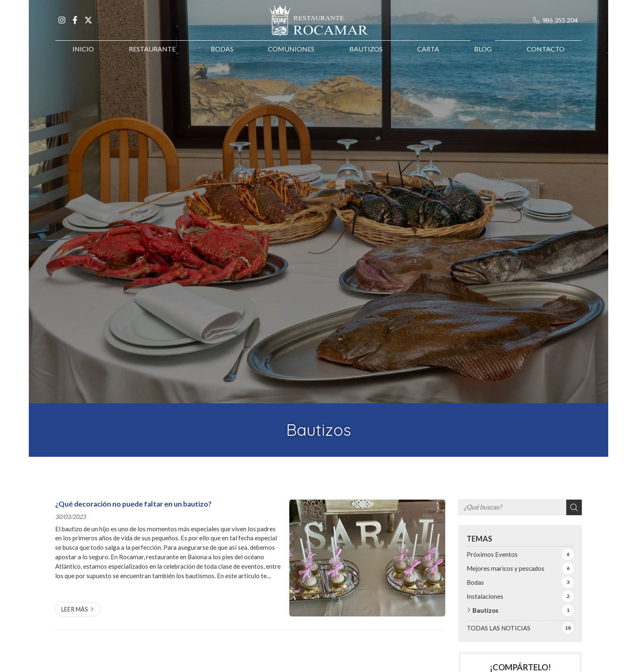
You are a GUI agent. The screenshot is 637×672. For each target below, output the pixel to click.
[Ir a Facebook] (75, 24)
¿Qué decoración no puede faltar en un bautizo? (133, 504)
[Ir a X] (88, 24)
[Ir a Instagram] (62, 24)
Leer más (75, 609)
